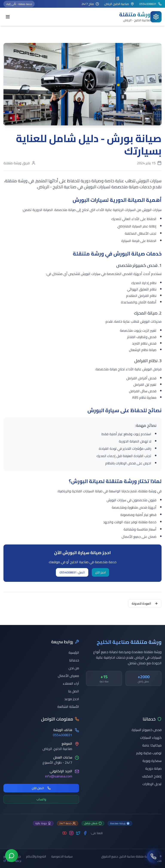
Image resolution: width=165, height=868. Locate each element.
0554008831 (63, 735)
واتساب (41, 799)
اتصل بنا (74, 691)
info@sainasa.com (59, 776)
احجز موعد (72, 699)
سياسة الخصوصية (62, 856)
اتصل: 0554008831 (72, 572)
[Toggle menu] (8, 17)
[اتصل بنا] (153, 856)
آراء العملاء (71, 683)
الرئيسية (74, 652)
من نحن (74, 668)
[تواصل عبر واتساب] (12, 856)
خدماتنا (74, 660)
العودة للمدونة (145, 603)
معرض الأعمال (68, 676)
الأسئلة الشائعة (68, 707)
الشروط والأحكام (36, 856)
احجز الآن (100, 572)
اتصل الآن (41, 788)
